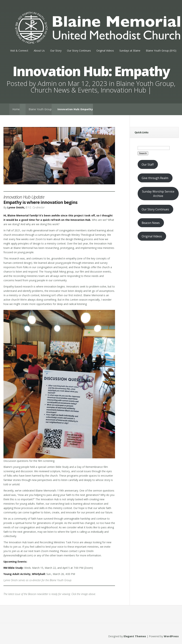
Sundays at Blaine (130, 51)
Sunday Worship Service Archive (158, 194)
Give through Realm (155, 178)
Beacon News (151, 223)
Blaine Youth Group (145, 84)
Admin (47, 84)
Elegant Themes (135, 636)
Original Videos (105, 51)
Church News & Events (64, 90)
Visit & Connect (19, 51)
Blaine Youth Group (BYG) (161, 51)
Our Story (56, 51)
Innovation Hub (123, 90)
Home (16, 109)
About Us (39, 51)
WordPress (171, 636)
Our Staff (148, 165)
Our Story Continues (79, 51)
